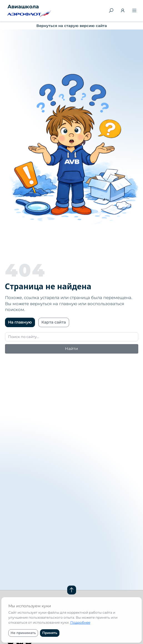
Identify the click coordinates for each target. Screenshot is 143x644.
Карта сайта (54, 322)
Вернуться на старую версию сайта (72, 26)
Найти (71, 349)
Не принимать (23, 633)
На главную (20, 322)
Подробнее (80, 622)
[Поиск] (111, 11)
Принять (50, 633)
